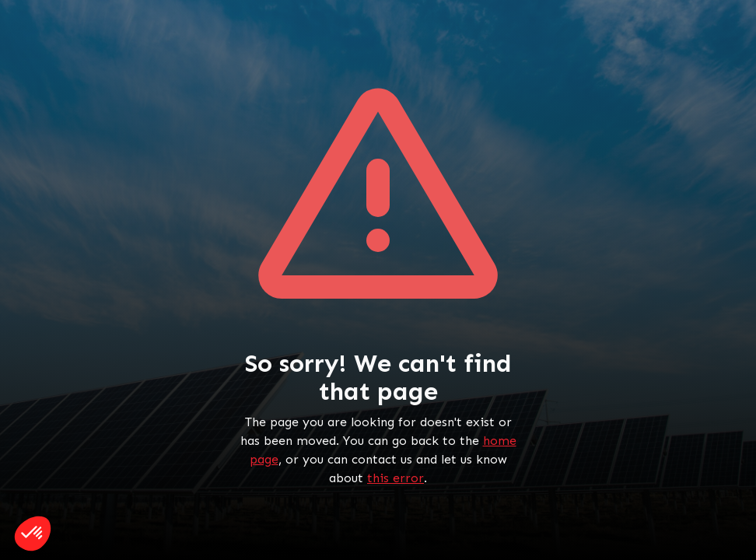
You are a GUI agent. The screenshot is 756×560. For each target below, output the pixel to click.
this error (395, 478)
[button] (33, 534)
